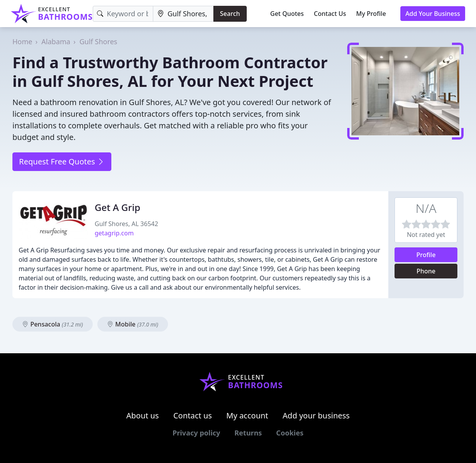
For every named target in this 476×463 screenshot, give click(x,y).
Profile (426, 255)
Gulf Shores (99, 41)
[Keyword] (123, 14)
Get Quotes (287, 14)
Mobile (133, 324)
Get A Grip (118, 207)
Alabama (56, 41)
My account (247, 415)
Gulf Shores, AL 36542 (126, 224)
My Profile (371, 14)
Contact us (193, 415)
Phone (426, 271)
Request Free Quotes (62, 162)
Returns (248, 433)
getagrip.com (114, 233)
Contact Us (330, 14)
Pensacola (53, 324)
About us (143, 415)
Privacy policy (196, 433)
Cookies (290, 433)
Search (230, 14)
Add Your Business (433, 14)
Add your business (316, 415)
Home (22, 41)
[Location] (183, 14)
